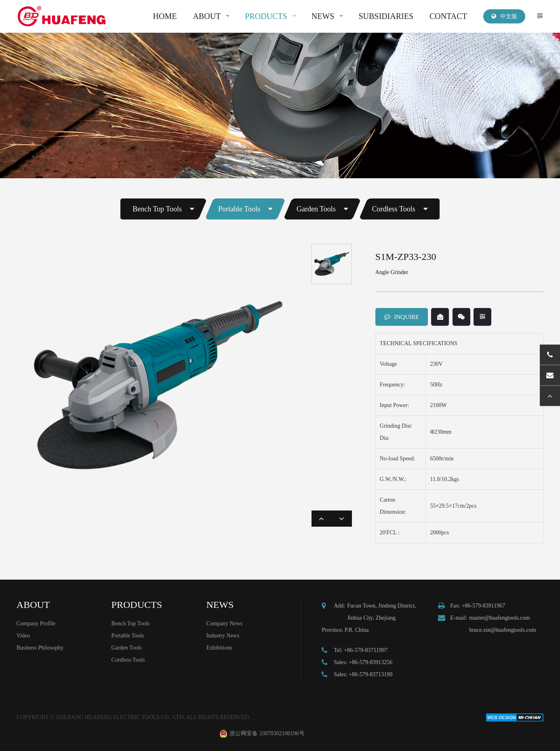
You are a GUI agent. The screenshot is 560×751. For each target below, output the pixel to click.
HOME (165, 16)
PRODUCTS (266, 16)
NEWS (323, 16)
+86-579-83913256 (371, 662)
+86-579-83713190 (371, 674)
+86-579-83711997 (366, 650)
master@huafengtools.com (499, 618)
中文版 (504, 16)
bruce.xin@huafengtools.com (502, 630)
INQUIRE (402, 317)
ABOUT (207, 16)
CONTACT (448, 16)
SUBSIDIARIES (386, 16)
